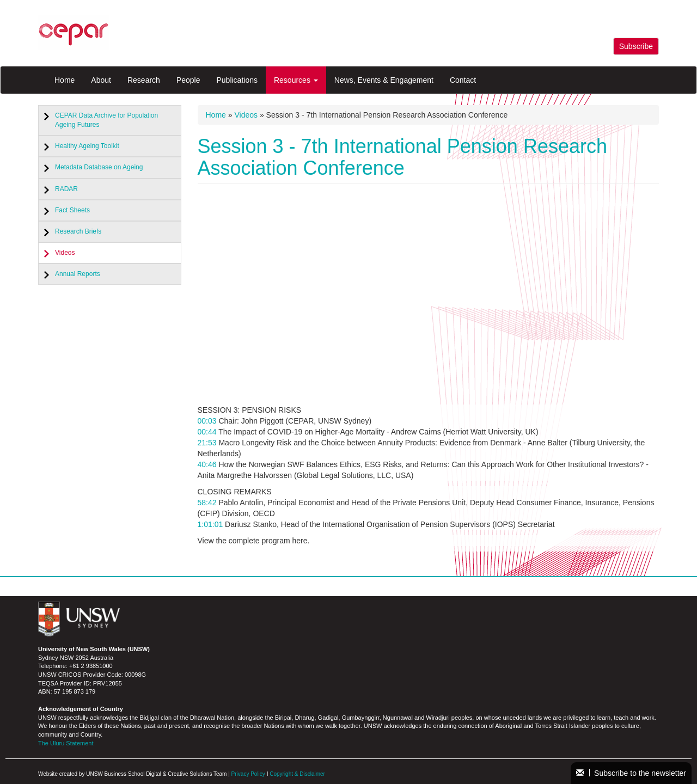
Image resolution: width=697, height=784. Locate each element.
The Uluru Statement (66, 743)
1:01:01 (210, 524)
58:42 (207, 503)
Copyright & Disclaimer (297, 774)
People (188, 80)
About (101, 80)
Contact (463, 80)
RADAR (66, 189)
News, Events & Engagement (384, 80)
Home (65, 80)
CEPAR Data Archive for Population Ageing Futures (106, 120)
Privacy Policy (248, 774)
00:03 (207, 421)
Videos (65, 253)
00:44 (207, 432)
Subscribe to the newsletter (631, 773)
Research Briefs (78, 231)
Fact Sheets (72, 210)
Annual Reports (78, 274)
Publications (237, 80)
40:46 (207, 464)
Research (144, 80)
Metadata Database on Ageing (99, 167)
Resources (296, 80)
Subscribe (636, 46)
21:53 (207, 443)
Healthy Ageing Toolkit (87, 146)
